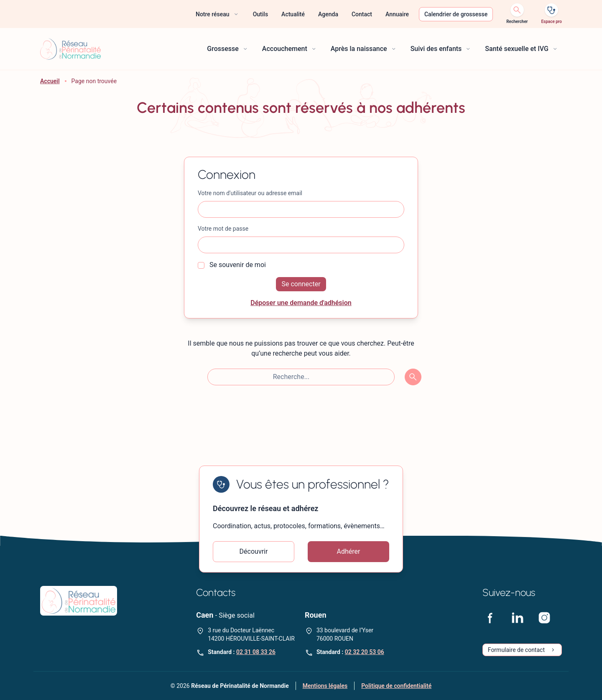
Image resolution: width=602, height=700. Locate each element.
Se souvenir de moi (232, 265)
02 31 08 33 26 (256, 652)
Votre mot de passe (223, 229)
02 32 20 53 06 (365, 652)
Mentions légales (325, 686)
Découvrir (254, 551)
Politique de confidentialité (396, 686)
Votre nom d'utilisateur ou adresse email (250, 193)
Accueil (50, 81)
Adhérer (349, 551)
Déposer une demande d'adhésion (301, 303)
